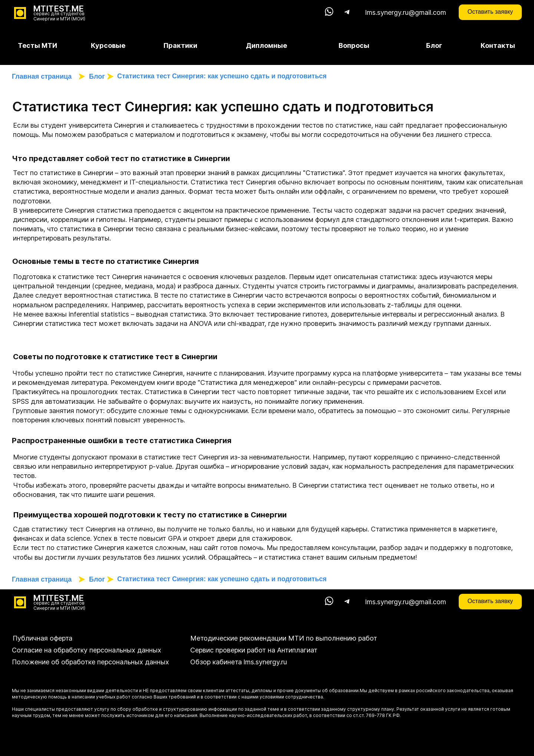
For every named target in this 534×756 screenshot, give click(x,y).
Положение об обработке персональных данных (90, 662)
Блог (97, 76)
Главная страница (44, 76)
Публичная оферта (42, 638)
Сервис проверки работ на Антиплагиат (254, 650)
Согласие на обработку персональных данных (87, 650)
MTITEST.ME (58, 9)
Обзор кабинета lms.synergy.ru (239, 662)
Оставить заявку (490, 12)
